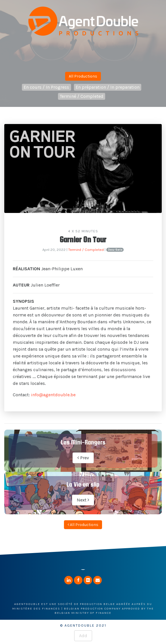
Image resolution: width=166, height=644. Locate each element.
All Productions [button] (83, 76)
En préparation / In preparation (108, 87)
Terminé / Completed (82, 96)
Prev (83, 458)
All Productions (83, 525)
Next (83, 500)
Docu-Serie (115, 250)
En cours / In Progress (46, 87)
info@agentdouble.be (53, 395)
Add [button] (83, 636)
